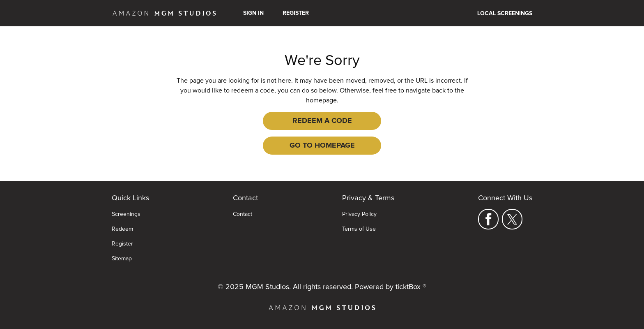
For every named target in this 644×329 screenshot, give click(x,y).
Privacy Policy (359, 214)
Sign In (253, 13)
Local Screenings (505, 14)
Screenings (126, 214)
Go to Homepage (322, 146)
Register (296, 13)
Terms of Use (359, 229)
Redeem (122, 229)
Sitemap (122, 259)
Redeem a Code (322, 121)
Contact (243, 214)
